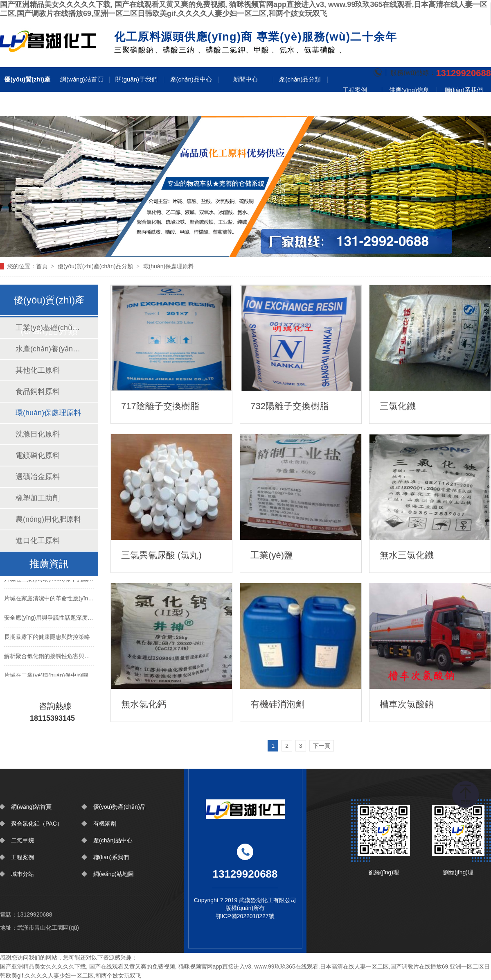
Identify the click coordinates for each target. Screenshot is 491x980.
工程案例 (355, 90)
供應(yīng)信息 (409, 90)
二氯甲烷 (23, 840)
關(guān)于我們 (136, 79)
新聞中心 (245, 79)
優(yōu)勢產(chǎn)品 (119, 807)
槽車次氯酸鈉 (407, 704)
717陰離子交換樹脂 (160, 406)
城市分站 (23, 874)
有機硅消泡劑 (277, 704)
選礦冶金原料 (38, 477)
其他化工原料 (38, 370)
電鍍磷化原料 (38, 455)
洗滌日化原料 (38, 434)
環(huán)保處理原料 (169, 266)
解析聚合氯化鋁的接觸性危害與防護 (49, 657)
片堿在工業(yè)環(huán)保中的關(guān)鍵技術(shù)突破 (49, 580)
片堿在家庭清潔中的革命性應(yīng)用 (49, 600)
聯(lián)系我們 (464, 90)
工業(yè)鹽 (272, 555)
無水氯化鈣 (144, 704)
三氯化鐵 (398, 406)
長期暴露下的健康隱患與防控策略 (47, 638)
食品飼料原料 (38, 392)
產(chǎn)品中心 (191, 79)
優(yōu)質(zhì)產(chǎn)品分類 (27, 92)
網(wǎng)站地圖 (114, 874)
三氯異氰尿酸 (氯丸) (161, 555)
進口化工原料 (38, 541)
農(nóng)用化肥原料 (48, 519)
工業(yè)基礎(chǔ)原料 (49, 328)
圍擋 (48, 40)
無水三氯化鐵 (407, 555)
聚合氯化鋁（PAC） (37, 824)
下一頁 (322, 746)
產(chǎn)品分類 (300, 79)
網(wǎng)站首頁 (82, 79)
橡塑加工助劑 (38, 498)
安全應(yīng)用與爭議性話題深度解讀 (49, 619)
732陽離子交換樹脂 (289, 406)
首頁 (42, 266)
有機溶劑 (105, 824)
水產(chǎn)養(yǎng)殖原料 (49, 349)
